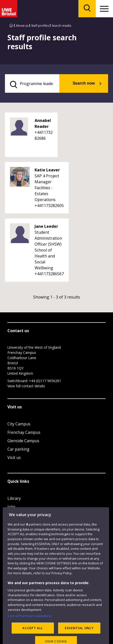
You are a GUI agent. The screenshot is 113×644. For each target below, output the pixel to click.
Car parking (18, 449)
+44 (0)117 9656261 (45, 381)
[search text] (32, 83)
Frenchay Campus (24, 432)
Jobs (11, 507)
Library (14, 498)
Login (13, 515)
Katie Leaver (47, 170)
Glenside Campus (23, 441)
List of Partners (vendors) (30, 626)
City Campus (19, 424)
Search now (84, 83)
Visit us (14, 458)
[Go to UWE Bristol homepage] (11, 26)
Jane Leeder (46, 226)
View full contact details (26, 386)
